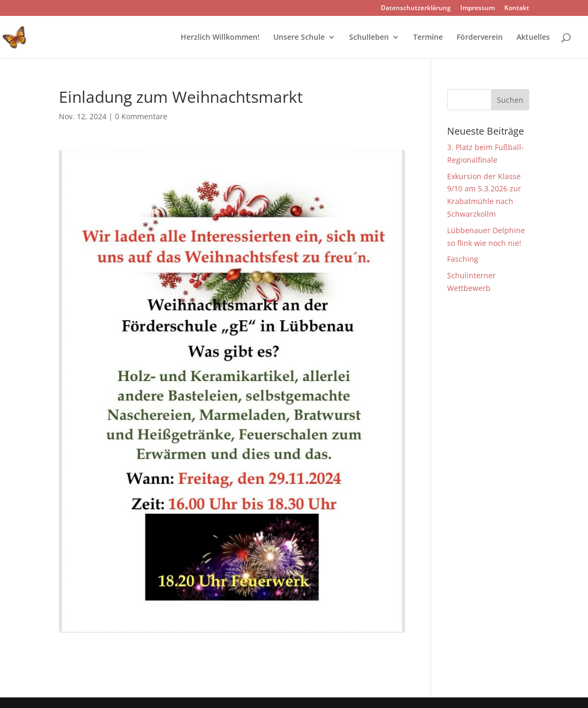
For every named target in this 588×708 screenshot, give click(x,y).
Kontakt (517, 8)
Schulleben (369, 38)
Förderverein (480, 38)
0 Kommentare (141, 116)
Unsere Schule (299, 38)
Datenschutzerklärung (416, 8)
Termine (428, 38)
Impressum (478, 8)
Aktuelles (533, 38)
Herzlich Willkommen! (220, 38)
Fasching (463, 259)
